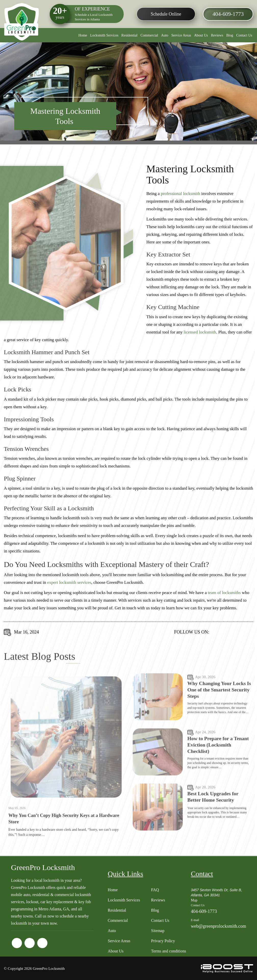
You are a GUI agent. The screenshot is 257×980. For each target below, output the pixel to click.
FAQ (155, 889)
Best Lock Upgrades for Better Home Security (213, 818)
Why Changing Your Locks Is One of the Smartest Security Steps (217, 711)
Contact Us (244, 35)
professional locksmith (181, 199)
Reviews (217, 35)
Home (83, 35)
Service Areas (181, 35)
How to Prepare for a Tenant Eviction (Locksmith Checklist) (219, 766)
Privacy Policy (163, 940)
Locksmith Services (104, 35)
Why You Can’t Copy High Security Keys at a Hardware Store (64, 840)
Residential (129, 35)
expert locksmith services (69, 588)
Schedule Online (166, 14)
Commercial (149, 35)
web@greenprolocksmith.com (218, 926)
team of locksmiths (224, 598)
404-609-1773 (228, 14)
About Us (201, 35)
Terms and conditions (169, 951)
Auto (165, 35)
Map (194, 900)
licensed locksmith (200, 337)
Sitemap (158, 930)
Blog (230, 35)
